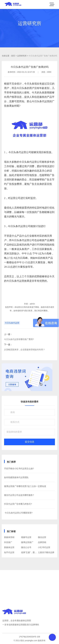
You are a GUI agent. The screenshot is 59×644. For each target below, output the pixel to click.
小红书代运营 (44, 547)
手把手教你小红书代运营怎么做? (19, 469)
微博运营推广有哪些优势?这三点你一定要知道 (25, 486)
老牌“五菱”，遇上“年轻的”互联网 (36, 552)
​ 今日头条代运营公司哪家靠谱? (18, 513)
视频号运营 (26, 537)
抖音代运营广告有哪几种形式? (18, 504)
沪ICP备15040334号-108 (29, 637)
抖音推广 (8, 542)
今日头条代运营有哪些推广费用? (19, 339)
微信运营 (42, 537)
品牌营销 (42, 542)
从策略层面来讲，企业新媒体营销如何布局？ (25, 350)
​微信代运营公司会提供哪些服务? (19, 495)
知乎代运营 (9, 552)
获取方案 (30, 589)
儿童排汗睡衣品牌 (46, 552)
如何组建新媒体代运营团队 (16, 477)
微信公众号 (26, 547)
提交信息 (30, 442)
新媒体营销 (9, 537)
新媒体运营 (9, 547)
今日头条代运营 (41, 101)
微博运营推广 (27, 542)
